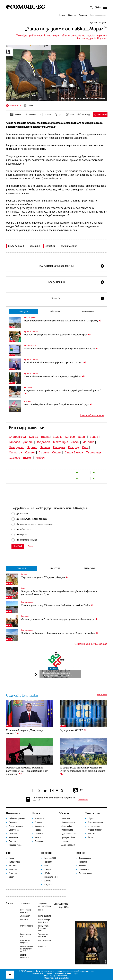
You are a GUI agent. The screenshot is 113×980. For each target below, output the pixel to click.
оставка (50, 246)
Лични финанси (30, 346)
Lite (8, 853)
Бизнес (37, 813)
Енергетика (14, 830)
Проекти (46, 853)
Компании (28, 401)
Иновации (39, 826)
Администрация (68, 845)
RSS (78, 790)
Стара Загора (74, 452)
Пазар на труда (15, 845)
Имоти (38, 837)
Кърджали (43, 442)
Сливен (30, 452)
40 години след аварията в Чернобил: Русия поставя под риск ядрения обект (82, 771)
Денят (24, 588)
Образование (67, 830)
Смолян (44, 452)
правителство (69, 246)
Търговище (94, 452)
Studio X (65, 976)
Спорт (11, 877)
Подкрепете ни (45, 940)
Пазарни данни (85, 873)
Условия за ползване (43, 935)
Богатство (13, 866)
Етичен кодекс (27, 926)
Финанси (39, 834)
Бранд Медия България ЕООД (44, 928)
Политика (83, 15)
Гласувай (18, 546)
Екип (40, 910)
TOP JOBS (48, 885)
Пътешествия (15, 862)
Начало (62, 15)
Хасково (15, 458)
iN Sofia (47, 873)
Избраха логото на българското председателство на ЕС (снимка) (57, 674)
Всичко (81, 853)
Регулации (28, 387)
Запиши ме (83, 799)
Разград (73, 447)
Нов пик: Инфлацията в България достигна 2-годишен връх (58, 335)
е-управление (94, 826)
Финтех (91, 837)
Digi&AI (91, 819)
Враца (94, 437)
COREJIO (47, 869)
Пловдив (59, 447)
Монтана (88, 442)
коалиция (35, 246)
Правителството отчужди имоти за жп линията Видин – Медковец (63, 321)
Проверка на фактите (26, 911)
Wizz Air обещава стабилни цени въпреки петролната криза (58, 404)
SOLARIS (47, 881)
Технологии (93, 813)
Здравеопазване (68, 834)
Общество (72, 15)
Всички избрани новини (92, 415)
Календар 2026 (50, 858)
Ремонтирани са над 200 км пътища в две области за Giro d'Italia (57, 605)
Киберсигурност (95, 830)
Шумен (28, 458)
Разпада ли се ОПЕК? (73, 730)
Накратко (83, 862)
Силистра (16, 452)
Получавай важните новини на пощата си (54, 798)
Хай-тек (91, 834)
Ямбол (40, 458)
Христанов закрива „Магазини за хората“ (25, 732)
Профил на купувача (25, 942)
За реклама (25, 904)
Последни (23, 312)
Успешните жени (51, 877)
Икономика (13, 813)
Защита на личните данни (45, 905)
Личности (13, 869)
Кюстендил (61, 442)
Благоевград (18, 437)
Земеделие (14, 837)
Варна (45, 437)
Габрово (15, 442)
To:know (82, 866)
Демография (67, 826)
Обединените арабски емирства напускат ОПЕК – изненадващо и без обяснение (27, 771)
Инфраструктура (30, 318)
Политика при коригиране (44, 921)
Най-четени (55, 312)
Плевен (45, 447)
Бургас (34, 437)
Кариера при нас (26, 935)
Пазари (24, 574)
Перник (32, 447)
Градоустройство (69, 837)
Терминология (85, 858)
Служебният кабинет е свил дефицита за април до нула (55, 363)
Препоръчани (88, 312)
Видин (82, 437)
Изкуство (13, 873)
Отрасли (39, 822)
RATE (46, 866)
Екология (65, 841)
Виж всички (102, 695)
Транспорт (13, 834)
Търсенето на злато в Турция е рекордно (45, 577)
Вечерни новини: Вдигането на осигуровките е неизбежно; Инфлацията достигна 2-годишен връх (59, 593)
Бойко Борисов (16, 246)
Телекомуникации (96, 822)
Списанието (84, 869)
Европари (13, 822)
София (57, 452)
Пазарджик (16, 447)
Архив (31, 546)
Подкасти (48, 862)
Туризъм (12, 841)
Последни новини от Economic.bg (90, 644)
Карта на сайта (45, 916)
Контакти (24, 920)
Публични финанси (31, 332)
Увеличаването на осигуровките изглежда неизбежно (55, 376)
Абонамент (25, 916)
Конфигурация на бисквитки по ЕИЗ (27, 949)
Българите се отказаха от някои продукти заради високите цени (61, 349)
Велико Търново (64, 437)
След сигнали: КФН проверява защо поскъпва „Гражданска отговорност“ (63, 392)
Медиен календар (24, 956)
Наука (11, 858)
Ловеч (75, 442)
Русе (85, 447)
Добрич (28, 442)
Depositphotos (63, 978)
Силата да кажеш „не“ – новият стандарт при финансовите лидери (60, 619)
